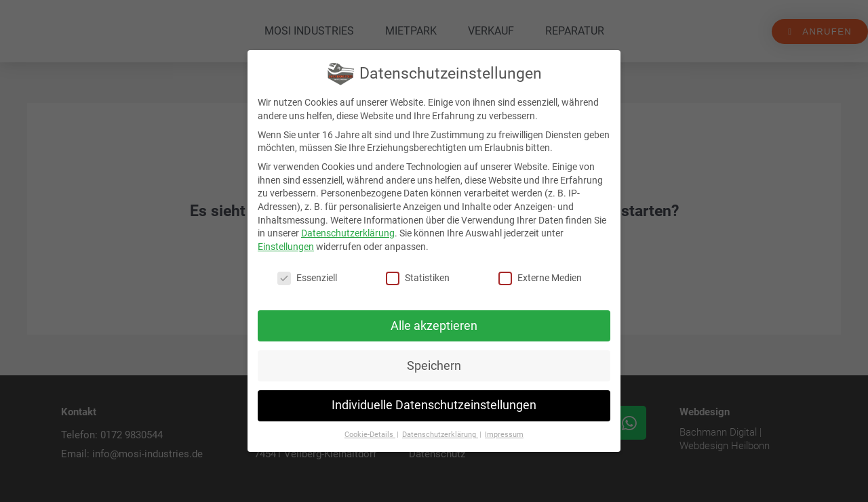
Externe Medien (540, 278)
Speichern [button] (434, 366)
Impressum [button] (504, 435)
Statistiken (418, 278)
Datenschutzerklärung (348, 233)
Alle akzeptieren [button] (434, 326)
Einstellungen (286, 247)
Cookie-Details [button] (370, 435)
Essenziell (307, 278)
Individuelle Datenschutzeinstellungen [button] (434, 405)
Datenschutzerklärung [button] (440, 435)
